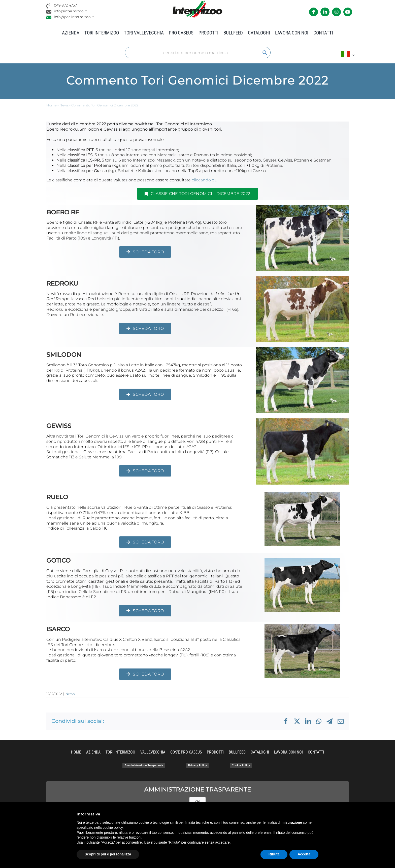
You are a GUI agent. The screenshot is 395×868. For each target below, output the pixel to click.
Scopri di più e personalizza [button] (108, 854)
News (64, 105)
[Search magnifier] (265, 53)
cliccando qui (205, 180)
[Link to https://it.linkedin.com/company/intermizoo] (325, 12)
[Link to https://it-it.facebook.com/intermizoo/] (314, 12)
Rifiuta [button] (274, 854)
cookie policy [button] (113, 827)
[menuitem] (348, 55)
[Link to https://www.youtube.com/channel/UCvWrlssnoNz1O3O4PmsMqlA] (348, 12)
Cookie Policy (241, 765)
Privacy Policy (198, 765)
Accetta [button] (304, 854)
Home (52, 105)
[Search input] (195, 53)
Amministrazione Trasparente (144, 765)
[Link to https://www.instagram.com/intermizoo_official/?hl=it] (336, 12)
